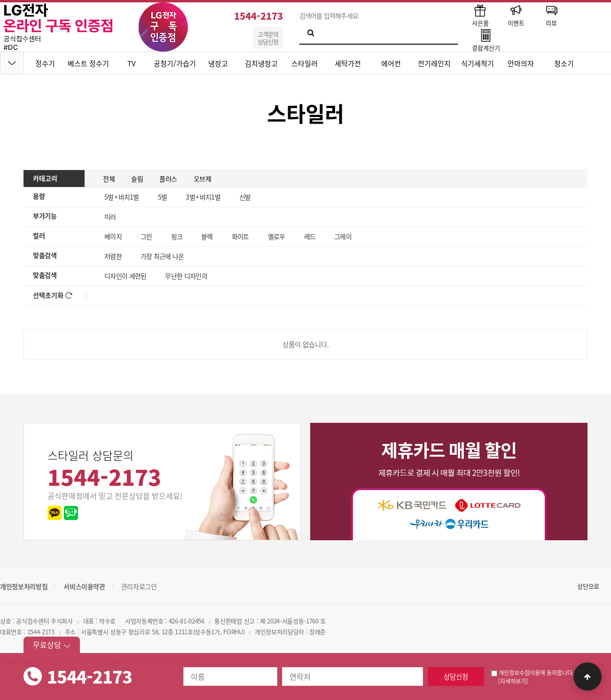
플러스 (168, 179)
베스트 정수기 (88, 63)
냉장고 (218, 63)
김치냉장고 (261, 63)
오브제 (203, 179)
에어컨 (391, 63)
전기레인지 (434, 63)
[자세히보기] (513, 681)
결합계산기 (486, 40)
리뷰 (551, 15)
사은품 (480, 15)
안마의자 (521, 63)
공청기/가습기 (175, 63)
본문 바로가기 (0, 0)
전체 (109, 179)
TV (132, 63)
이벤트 (516, 15)
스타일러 (305, 63)
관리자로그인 (139, 586)
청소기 (564, 63)
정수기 (45, 63)
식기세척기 (478, 63)
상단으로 (588, 586)
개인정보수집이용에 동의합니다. (533, 673)
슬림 (137, 179)
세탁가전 (348, 63)
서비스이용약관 (84, 586)
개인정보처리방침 (24, 586)
